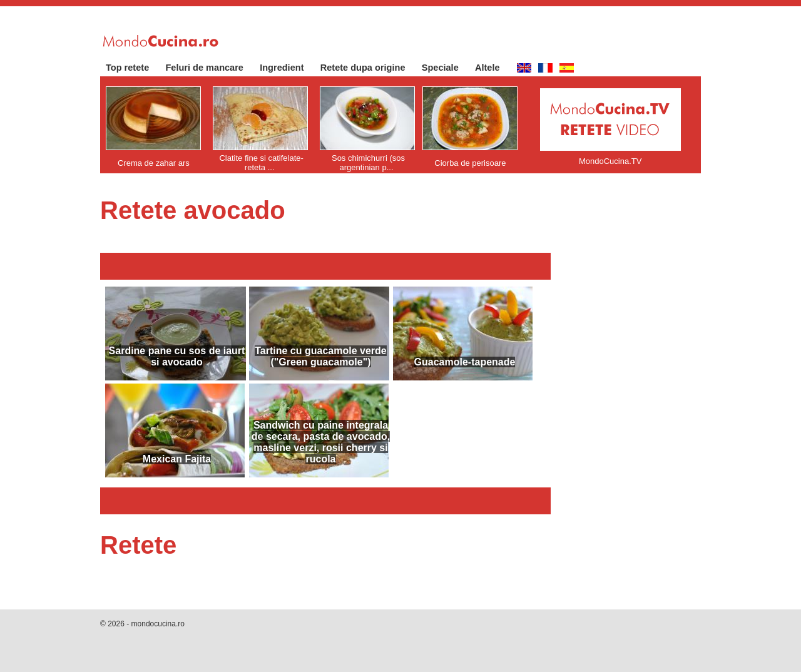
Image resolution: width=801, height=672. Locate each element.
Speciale (446, 68)
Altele (494, 68)
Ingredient (288, 68)
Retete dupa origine (369, 68)
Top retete (134, 68)
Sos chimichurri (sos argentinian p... (368, 163)
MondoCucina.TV (610, 161)
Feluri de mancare (211, 68)
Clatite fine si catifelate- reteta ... (261, 163)
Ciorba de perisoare (470, 163)
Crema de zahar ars (154, 163)
